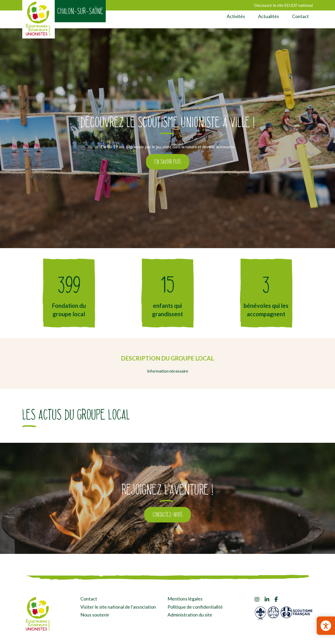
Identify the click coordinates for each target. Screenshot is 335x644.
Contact (300, 16)
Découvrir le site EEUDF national (283, 5)
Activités (236, 16)
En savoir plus (168, 162)
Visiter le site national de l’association (118, 607)
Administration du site (190, 615)
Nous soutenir (95, 615)
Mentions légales (185, 599)
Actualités (269, 16)
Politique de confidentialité (195, 607)
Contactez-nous (167, 515)
